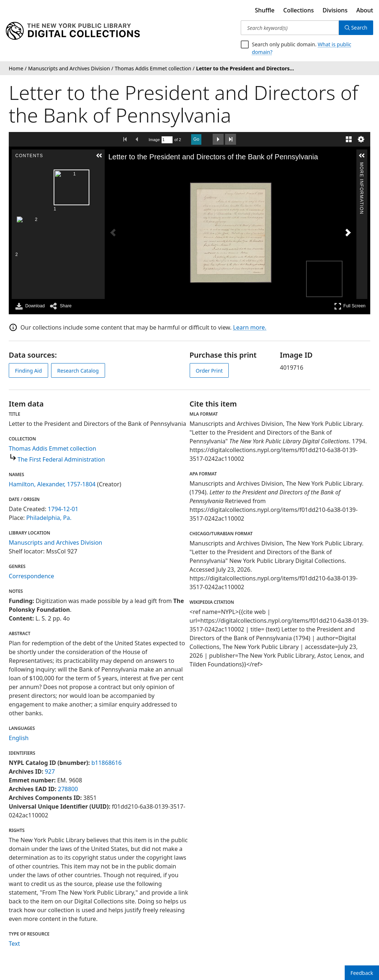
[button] (99, 156)
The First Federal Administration (61, 459)
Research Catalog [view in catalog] (78, 371)
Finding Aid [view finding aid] (28, 371)
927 (50, 771)
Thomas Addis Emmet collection (53, 448)
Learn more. (250, 327)
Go (196, 139)
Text (14, 944)
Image (154, 140)
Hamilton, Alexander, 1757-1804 (52, 484)
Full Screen (350, 306)
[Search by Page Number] (167, 140)
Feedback (362, 973)
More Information (361, 165)
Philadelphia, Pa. (49, 518)
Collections (299, 10)
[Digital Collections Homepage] (73, 31)
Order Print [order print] (209, 371)
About (365, 10)
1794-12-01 (63, 509)
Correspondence (31, 576)
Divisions (335, 10)
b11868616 (106, 763)
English (19, 738)
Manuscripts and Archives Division (55, 542)
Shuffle (265, 10)
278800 (68, 789)
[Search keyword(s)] (290, 28)
